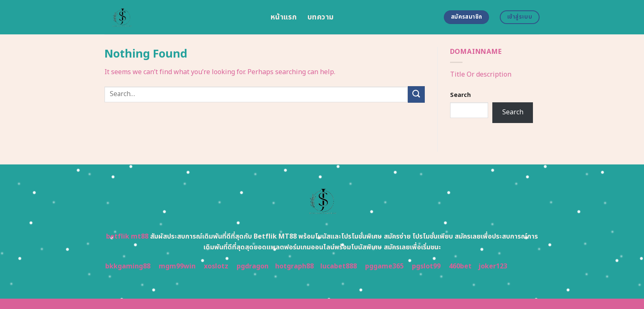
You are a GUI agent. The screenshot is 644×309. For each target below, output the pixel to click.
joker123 (493, 266)
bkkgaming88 (128, 266)
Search (460, 95)
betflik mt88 (127, 237)
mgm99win (177, 266)
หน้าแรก (284, 17)
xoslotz (216, 266)
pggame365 (384, 266)
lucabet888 (339, 266)
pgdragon (253, 266)
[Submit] (416, 94)
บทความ (321, 17)
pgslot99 (426, 266)
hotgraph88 (294, 266)
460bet (460, 266)
